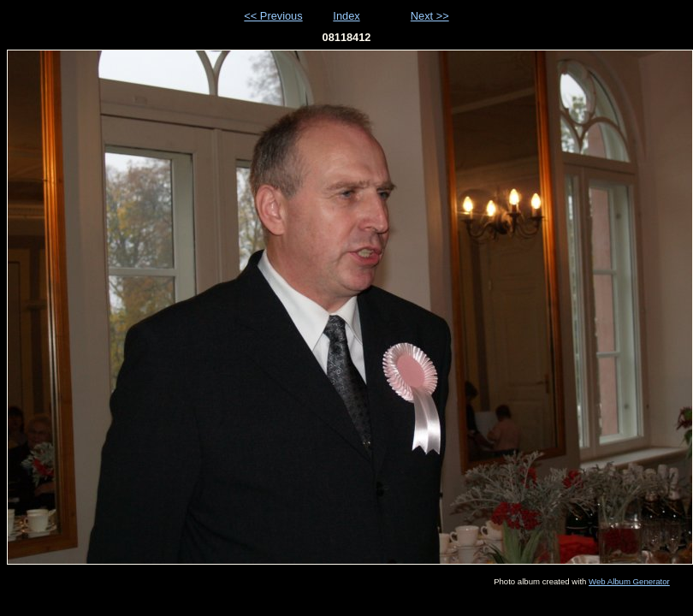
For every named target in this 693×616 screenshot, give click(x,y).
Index (346, 16)
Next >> (430, 16)
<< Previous (273, 16)
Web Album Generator (629, 581)
